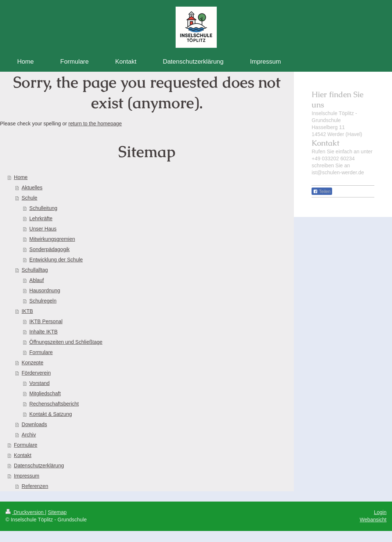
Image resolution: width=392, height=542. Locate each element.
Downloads (34, 424)
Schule (30, 198)
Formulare (41, 352)
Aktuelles (32, 188)
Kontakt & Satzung (51, 414)
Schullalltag (35, 270)
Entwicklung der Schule (56, 260)
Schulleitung (43, 208)
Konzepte (33, 363)
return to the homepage (95, 124)
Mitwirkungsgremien (52, 239)
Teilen (322, 192)
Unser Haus (43, 229)
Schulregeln (43, 301)
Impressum (27, 476)
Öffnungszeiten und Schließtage (66, 342)
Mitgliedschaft (45, 393)
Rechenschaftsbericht (54, 404)
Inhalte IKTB (44, 332)
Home (21, 177)
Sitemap (57, 512)
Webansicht (373, 520)
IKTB (27, 311)
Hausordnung (45, 290)
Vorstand (39, 383)
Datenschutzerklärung (39, 466)
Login (380, 512)
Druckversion (25, 512)
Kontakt (23, 455)
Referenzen (35, 486)
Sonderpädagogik (50, 249)
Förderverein (36, 373)
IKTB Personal (46, 321)
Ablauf (37, 280)
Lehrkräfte (41, 218)
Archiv (29, 435)
